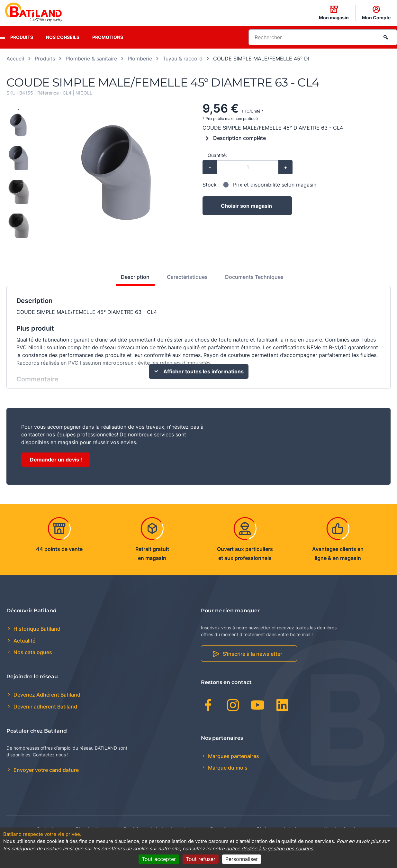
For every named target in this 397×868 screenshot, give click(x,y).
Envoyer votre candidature (45, 770)
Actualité (24, 641)
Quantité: (217, 155)
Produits (22, 37)
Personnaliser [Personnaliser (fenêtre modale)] (242, 859)
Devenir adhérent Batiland (45, 707)
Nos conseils (63, 37)
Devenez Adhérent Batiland (46, 695)
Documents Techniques (254, 277)
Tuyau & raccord (183, 59)
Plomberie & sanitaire (91, 59)
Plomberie (140, 59)
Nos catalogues (32, 652)
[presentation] (3, 37)
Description (135, 277)
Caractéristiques (187, 277)
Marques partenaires (233, 756)
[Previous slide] (18, 110)
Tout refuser (201, 859)
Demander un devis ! (56, 460)
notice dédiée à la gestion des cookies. (270, 849)
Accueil (15, 59)
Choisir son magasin (246, 206)
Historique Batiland (36, 629)
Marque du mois (227, 768)
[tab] (132, 279)
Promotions (108, 37)
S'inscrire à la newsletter (253, 654)
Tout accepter (159, 859)
